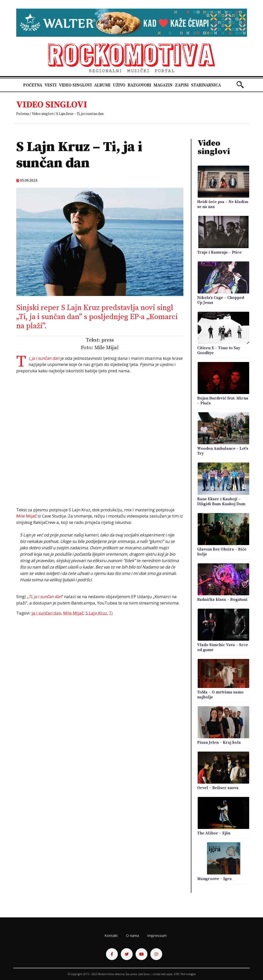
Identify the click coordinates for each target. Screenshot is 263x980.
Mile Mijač (73, 613)
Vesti (51, 85)
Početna (33, 85)
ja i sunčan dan (46, 613)
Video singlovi (75, 85)
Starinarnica (206, 85)
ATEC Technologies (185, 974)
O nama (132, 935)
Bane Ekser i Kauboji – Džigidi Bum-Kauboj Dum (221, 501)
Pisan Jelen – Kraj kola (219, 742)
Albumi (102, 85)
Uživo (119, 85)
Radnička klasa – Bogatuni (222, 600)
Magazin (163, 85)
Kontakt (111, 935)
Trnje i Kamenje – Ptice (219, 252)
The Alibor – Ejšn (214, 833)
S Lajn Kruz (96, 613)
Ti (111, 613)
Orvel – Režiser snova (218, 788)
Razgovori (139, 85)
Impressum (157, 935)
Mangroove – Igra (214, 879)
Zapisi (182, 85)
